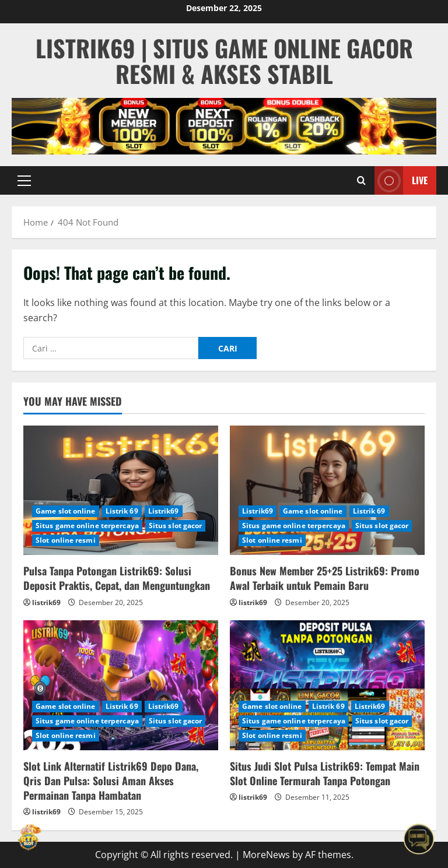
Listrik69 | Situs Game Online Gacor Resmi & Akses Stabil (224, 61)
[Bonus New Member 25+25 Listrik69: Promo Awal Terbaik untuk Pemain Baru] (327, 491)
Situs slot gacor (176, 526)
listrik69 (46, 602)
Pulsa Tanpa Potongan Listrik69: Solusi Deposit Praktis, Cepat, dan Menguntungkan (117, 578)
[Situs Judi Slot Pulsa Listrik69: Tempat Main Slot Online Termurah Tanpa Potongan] (327, 685)
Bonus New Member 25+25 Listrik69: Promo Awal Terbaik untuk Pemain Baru (325, 578)
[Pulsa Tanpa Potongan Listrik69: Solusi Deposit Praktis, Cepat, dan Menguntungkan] (121, 491)
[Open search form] (361, 180)
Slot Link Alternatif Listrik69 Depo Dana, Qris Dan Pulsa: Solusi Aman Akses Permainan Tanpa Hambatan (111, 781)
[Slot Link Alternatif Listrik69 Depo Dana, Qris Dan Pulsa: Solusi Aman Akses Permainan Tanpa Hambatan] (121, 685)
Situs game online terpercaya (87, 526)
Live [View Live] (401, 180)
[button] (24, 181)
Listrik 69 (122, 511)
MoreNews (266, 855)
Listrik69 (164, 511)
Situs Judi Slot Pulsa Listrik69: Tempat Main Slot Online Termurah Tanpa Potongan (325, 773)
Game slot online (66, 511)
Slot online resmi (66, 540)
